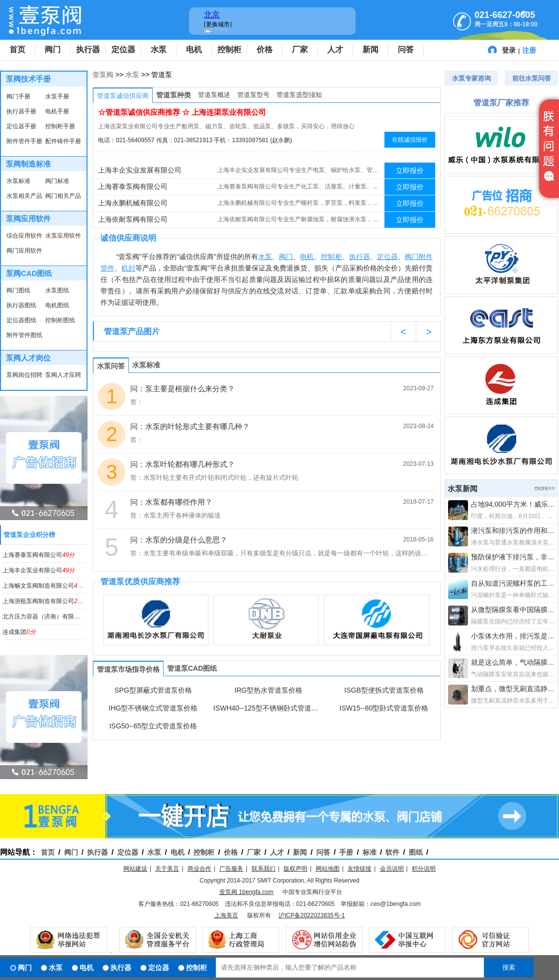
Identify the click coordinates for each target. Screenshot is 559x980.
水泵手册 (57, 96)
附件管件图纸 (24, 335)
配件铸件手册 (63, 141)
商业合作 (199, 869)
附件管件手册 (24, 141)
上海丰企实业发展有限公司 (140, 170)
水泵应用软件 (63, 236)
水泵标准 (18, 181)
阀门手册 (18, 96)
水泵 (159, 49)
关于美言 (167, 869)
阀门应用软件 (24, 251)
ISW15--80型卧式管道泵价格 (384, 708)
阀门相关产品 (63, 196)
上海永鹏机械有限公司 (133, 203)
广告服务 (231, 869)
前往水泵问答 (532, 78)
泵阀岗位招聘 (24, 375)
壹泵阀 (103, 75)
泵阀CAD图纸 (29, 273)
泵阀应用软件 (28, 219)
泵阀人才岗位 (28, 358)
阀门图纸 (18, 290)
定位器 (123, 49)
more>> (545, 488)
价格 (265, 49)
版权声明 (295, 869)
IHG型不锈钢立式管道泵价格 (153, 708)
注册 (529, 50)
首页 (17, 49)
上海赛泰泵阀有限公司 (39, 555)
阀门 (53, 49)
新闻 (371, 49)
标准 (370, 852)
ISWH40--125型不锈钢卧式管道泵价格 (269, 708)
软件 (392, 852)
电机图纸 (57, 305)
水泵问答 (111, 366)
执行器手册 (21, 111)
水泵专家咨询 (471, 78)
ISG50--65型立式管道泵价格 (153, 726)
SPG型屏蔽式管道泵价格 (153, 690)
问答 (406, 49)
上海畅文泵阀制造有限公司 (45, 586)
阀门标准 (57, 181)
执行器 (88, 49)
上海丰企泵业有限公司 (39, 570)
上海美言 (226, 915)
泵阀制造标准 (28, 164)
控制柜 (229, 49)
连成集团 (19, 632)
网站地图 (328, 869)
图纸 (416, 852)
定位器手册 (21, 126)
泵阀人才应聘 (63, 375)
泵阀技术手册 (28, 79)
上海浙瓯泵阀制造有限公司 (45, 601)
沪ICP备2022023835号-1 (312, 915)
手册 (346, 852)
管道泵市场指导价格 (128, 669)
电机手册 (57, 111)
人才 (335, 49)
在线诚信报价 (410, 140)
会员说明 (392, 869)
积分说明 (424, 869)
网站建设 (135, 869)
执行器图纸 (21, 305)
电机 (194, 49)
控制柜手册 (60, 126)
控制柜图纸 (60, 320)
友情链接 (360, 869)
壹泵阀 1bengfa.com (246, 892)
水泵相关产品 (24, 196)
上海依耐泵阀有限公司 (133, 219)
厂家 (300, 49)
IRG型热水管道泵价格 (269, 690)
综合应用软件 (24, 236)
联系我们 (264, 869)
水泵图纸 (57, 290)
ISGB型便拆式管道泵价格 (384, 690)
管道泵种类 (174, 95)
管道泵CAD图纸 (192, 668)
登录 (509, 50)
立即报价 (410, 171)
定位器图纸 (21, 320)
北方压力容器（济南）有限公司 (50, 617)
